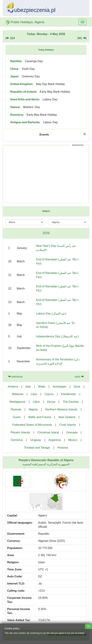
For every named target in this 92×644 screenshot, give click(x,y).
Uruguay (36, 440)
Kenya (51, 402)
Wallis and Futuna (39, 417)
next (79, 377)
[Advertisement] (46, 174)
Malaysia (18, 394)
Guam (17, 417)
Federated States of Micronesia (32, 425)
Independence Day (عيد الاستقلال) (57, 336)
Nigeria (33, 409)
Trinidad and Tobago (37, 448)
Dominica (17, 440)
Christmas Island (48, 432)
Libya (36, 402)
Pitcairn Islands (20, 432)
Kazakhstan (69, 394)
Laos (34, 394)
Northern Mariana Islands (61, 409)
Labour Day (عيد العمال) (51, 314)
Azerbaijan (59, 387)
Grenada (72, 432)
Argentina (55, 440)
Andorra (13, 387)
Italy (28, 387)
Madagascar (18, 402)
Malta (42, 387)
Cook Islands (68, 425)
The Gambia (71, 402)
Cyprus (49, 394)
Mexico (73, 440)
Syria (77, 387)
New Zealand (67, 417)
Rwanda (16, 409)
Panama (63, 448)
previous (15, 377)
